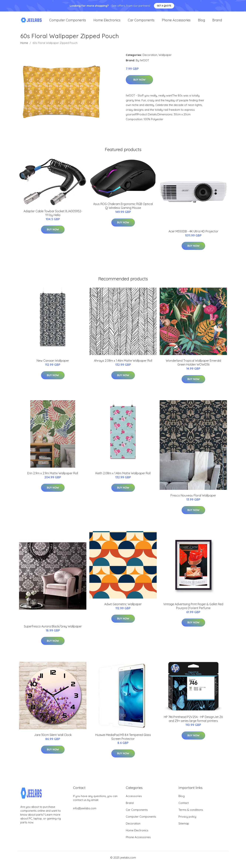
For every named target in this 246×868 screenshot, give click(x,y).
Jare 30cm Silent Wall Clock (53, 739)
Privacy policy (187, 821)
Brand (217, 22)
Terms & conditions (191, 814)
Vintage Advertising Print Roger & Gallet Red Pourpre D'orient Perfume (193, 610)
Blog (201, 22)
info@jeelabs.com (85, 812)
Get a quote (164, 6)
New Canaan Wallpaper (53, 365)
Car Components (141, 22)
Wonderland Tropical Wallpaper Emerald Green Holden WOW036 (193, 367)
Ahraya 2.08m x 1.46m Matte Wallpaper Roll (123, 365)
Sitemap (184, 828)
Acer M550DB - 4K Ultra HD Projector (193, 235)
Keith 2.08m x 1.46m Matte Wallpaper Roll (123, 477)
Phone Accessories (176, 22)
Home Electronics (107, 22)
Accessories (134, 800)
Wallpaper (165, 59)
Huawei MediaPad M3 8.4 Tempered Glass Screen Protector (123, 741)
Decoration (150, 59)
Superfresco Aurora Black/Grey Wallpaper (53, 630)
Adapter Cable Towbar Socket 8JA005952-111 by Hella (53, 217)
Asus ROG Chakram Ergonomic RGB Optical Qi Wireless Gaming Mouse (123, 210)
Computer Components (68, 22)
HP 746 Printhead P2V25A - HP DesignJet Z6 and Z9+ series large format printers (193, 723)
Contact (184, 807)
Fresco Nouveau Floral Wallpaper (193, 499)
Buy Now (139, 84)
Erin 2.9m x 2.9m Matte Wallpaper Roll (53, 477)
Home (24, 47)
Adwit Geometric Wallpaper (123, 608)
